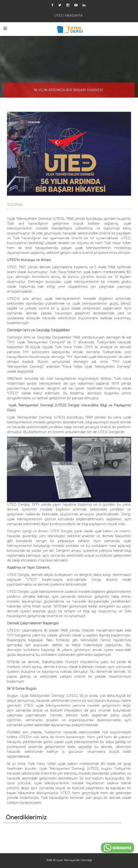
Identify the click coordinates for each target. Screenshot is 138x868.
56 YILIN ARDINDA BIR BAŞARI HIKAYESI (68, 90)
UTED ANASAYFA (68, 16)
